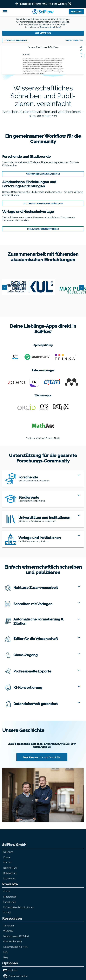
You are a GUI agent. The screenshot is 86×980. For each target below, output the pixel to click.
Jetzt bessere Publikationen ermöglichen (43, 203)
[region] (43, 479)
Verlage (7, 913)
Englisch (10, 970)
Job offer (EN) (10, 868)
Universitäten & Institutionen (19, 907)
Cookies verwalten (15, 976)
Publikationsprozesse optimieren (43, 229)
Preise (7, 891)
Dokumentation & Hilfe (15, 947)
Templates (9, 926)
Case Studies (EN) (13, 941)
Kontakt (7, 862)
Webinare (8, 931)
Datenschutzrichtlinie (50, 27)
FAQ (5, 952)
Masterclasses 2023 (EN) (16, 936)
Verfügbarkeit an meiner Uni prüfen (43, 174)
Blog (6, 957)
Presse (7, 857)
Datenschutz (10, 873)
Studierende (10, 897)
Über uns (8, 852)
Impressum (9, 878)
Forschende (10, 902)
